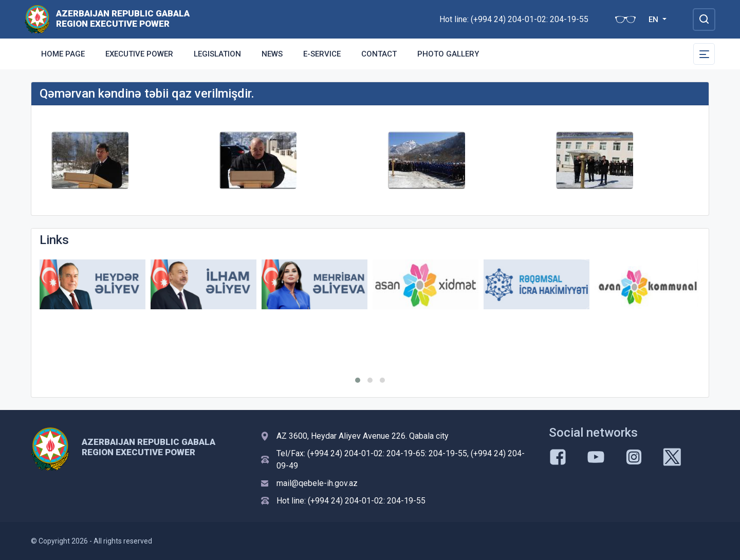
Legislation (217, 54)
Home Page (63, 54)
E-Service (322, 54)
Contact (379, 54)
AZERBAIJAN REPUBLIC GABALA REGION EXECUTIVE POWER (123, 18)
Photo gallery (448, 54)
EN (654, 20)
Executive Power (139, 54)
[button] (358, 380)
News (272, 54)
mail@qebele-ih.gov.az (317, 483)
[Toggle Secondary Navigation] (704, 54)
